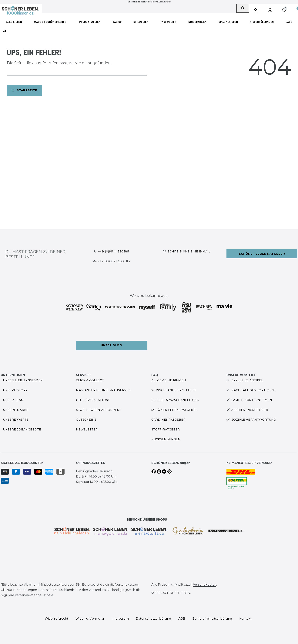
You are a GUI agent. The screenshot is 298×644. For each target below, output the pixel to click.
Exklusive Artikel (247, 380)
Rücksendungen (166, 439)
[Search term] (139, 8)
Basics (117, 22)
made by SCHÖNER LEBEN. (51, 22)
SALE (289, 22)
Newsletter (87, 430)
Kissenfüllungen (262, 22)
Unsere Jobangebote (22, 430)
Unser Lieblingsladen (23, 380)
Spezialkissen (228, 22)
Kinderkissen (198, 22)
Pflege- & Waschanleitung (175, 400)
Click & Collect (90, 380)
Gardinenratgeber (168, 420)
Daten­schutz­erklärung (154, 619)
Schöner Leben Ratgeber (262, 254)
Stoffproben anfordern (99, 410)
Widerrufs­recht (57, 619)
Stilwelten (141, 22)
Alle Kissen (14, 22)
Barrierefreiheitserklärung (212, 619)
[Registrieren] (271, 10)
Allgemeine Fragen (169, 380)
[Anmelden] (256, 10)
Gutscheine (86, 420)
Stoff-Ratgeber (166, 430)
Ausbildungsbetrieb (250, 410)
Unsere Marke (16, 410)
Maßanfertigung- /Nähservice (104, 390)
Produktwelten (90, 22)
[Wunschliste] (284, 10)
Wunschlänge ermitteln (174, 390)
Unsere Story (15, 390)
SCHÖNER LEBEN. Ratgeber (174, 410)
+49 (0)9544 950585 (114, 252)
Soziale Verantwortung (254, 420)
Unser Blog (111, 345)
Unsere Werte (16, 420)
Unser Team (13, 400)
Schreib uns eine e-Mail (189, 252)
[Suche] (243, 8)
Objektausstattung (93, 400)
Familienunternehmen (252, 400)
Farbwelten (168, 22)
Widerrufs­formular (90, 619)
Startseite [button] (24, 90)
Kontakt (245, 619)
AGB (182, 619)
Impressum (120, 619)
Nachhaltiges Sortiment (254, 390)
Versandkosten (205, 585)
